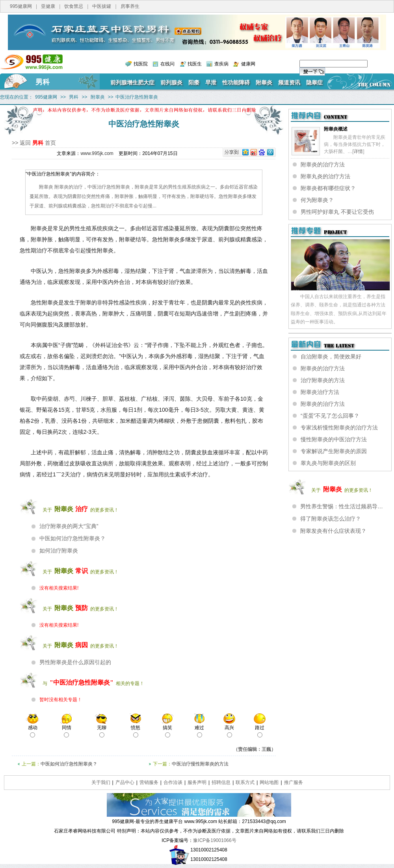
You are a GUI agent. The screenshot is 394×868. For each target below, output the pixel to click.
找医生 (195, 64)
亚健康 (48, 6)
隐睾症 (314, 82)
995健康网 (21, 6)
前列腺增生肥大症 (132, 82)
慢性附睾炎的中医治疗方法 (334, 439)
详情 (358, 151)
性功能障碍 (236, 82)
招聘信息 (221, 782)
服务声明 (197, 782)
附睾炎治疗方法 (320, 392)
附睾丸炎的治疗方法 (325, 176)
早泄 (211, 82)
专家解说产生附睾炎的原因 (334, 451)
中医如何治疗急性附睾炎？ (72, 538)
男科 (43, 82)
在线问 (167, 64)
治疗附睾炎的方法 (323, 380)
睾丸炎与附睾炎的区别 (328, 463)
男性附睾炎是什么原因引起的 (75, 662)
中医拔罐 (102, 6)
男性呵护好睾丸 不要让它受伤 (337, 212)
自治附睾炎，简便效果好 (331, 357)
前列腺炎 (171, 82)
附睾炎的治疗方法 (323, 164)
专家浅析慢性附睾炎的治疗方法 (339, 427)
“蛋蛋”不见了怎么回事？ (330, 416)
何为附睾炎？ (317, 200)
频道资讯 (289, 82)
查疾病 (221, 64)
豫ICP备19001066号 (215, 840)
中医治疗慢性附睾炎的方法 (200, 764)
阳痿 (194, 82)
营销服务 (149, 782)
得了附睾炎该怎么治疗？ (331, 519)
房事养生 (130, 6)
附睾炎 (264, 82)
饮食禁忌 (74, 6)
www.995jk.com (97, 153)
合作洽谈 (173, 782)
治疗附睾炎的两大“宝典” (69, 526)
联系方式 (245, 782)
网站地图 (269, 782)
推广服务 (294, 782)
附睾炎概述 (336, 129)
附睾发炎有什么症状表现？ (333, 531)
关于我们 (101, 782)
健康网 (248, 64)
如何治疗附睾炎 (59, 551)
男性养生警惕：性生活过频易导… (342, 506)
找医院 (141, 64)
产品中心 (125, 782)
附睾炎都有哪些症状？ (328, 188)
